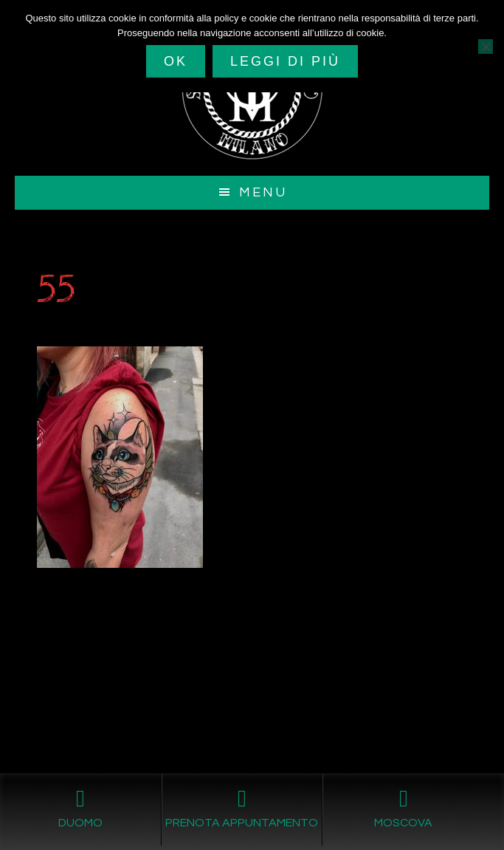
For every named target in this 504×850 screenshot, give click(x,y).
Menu (263, 192)
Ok (176, 61)
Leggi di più (285, 61)
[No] (486, 47)
